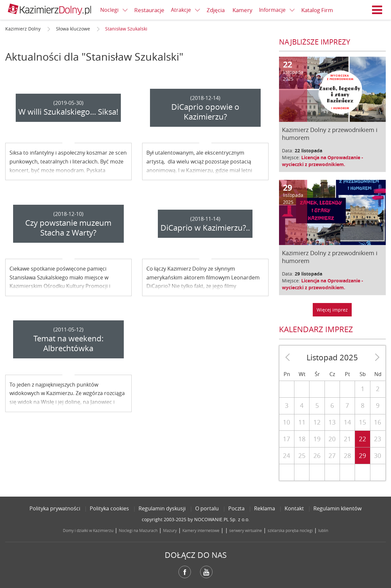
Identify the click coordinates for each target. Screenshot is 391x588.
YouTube (206, 572)
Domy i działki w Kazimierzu (88, 530)
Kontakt (294, 508)
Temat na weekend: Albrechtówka (68, 343)
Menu (377, 10)
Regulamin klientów (337, 508)
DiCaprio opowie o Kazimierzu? (205, 112)
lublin (323, 530)
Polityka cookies (109, 508)
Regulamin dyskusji (162, 508)
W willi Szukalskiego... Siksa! (68, 112)
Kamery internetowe (201, 530)
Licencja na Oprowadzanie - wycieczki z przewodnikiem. (323, 161)
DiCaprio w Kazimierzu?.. (205, 228)
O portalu (207, 508)
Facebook (185, 572)
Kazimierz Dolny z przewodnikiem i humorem (330, 134)
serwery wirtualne (246, 530)
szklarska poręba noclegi (290, 530)
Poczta (236, 508)
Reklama (265, 508)
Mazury (170, 530)
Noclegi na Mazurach (138, 530)
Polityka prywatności (55, 508)
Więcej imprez (332, 310)
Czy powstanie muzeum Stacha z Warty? (68, 228)
